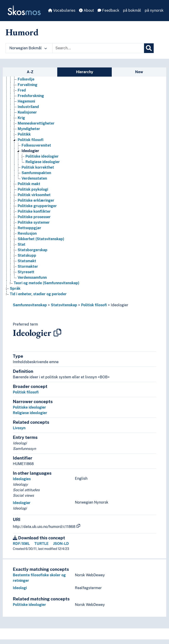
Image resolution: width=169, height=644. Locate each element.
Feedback (108, 10)
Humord (22, 32)
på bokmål (132, 10)
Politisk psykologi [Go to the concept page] (33, 189)
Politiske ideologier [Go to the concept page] (42, 156)
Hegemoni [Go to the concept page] (26, 101)
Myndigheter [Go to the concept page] (29, 129)
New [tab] (139, 72)
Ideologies (22, 479)
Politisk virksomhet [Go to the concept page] (34, 195)
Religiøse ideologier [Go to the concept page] (43, 162)
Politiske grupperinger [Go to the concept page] (37, 206)
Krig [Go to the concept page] (21, 118)
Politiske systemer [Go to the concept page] (34, 222)
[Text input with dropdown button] (98, 48)
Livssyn (19, 428)
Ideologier (120, 305)
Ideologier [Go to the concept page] (30, 151)
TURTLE (41, 544)
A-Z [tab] (30, 72)
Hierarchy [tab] (85, 72)
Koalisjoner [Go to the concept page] (27, 112)
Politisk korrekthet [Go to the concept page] (38, 167)
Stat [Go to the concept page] (22, 244)
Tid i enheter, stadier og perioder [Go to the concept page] (38, 294)
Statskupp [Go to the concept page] (27, 255)
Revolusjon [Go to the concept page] (27, 233)
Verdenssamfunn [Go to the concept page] (32, 277)
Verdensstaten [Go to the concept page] (34, 178)
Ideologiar (22, 503)
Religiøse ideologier (30, 413)
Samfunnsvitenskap (30, 305)
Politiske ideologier (29, 407)
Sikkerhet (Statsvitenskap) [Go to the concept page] (41, 239)
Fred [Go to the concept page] (22, 90)
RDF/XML (21, 544)
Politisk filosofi (94, 305)
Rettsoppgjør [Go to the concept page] (29, 228)
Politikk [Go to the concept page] (24, 134)
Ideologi (20, 588)
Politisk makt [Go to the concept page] (29, 184)
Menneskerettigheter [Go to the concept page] (36, 123)
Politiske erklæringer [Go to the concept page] (36, 200)
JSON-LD (61, 544)
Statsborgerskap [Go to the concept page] (33, 250)
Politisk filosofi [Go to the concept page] (31, 140)
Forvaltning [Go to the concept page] (27, 85)
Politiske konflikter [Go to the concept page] (34, 211)
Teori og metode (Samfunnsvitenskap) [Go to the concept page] (46, 283)
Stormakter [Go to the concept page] (28, 266)
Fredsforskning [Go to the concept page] (31, 96)
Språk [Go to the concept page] (15, 289)
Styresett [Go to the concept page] (26, 272)
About (86, 10)
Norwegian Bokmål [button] (28, 48)
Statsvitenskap (64, 305)
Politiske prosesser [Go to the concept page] (34, 217)
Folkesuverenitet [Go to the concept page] (36, 145)
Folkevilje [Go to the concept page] (26, 79)
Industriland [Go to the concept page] (28, 107)
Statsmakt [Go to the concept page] (27, 261)
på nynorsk (154, 10)
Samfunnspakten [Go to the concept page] (36, 173)
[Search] (149, 48)
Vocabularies (62, 10)
